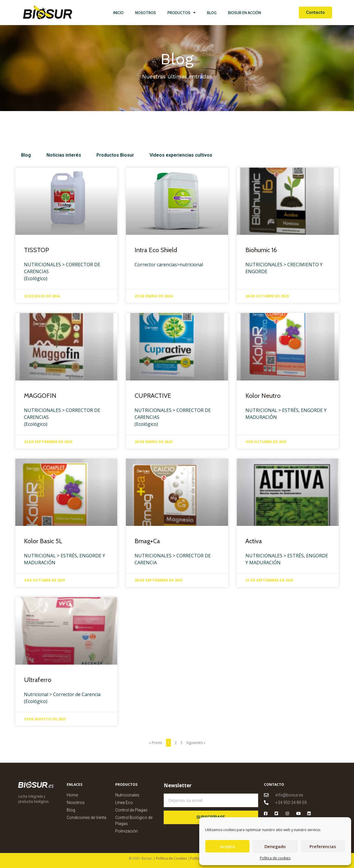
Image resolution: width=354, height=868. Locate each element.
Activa (254, 541)
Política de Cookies (171, 858)
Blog (212, 13)
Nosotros (146, 13)
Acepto (227, 846)
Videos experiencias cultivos (169, 155)
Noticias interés (60, 155)
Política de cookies (275, 858)
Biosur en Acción (245, 13)
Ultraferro (38, 680)
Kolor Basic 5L (43, 541)
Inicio (118, 13)
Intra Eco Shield (156, 250)
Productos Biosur (107, 155)
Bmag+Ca (147, 541)
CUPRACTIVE (153, 396)
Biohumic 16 (261, 250)
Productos (181, 13)
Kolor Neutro (263, 396)
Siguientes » (196, 743)
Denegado (275, 846)
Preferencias (323, 846)
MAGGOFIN (40, 396)
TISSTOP (37, 250)
